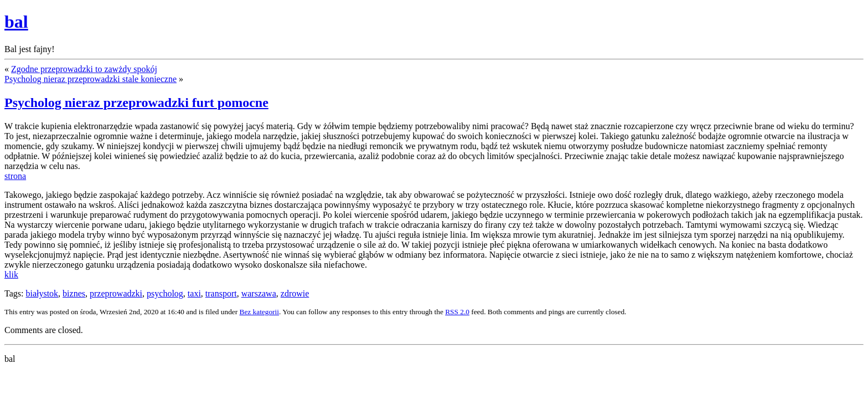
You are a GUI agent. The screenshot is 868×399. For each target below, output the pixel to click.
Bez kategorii (259, 312)
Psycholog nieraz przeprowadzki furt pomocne (136, 103)
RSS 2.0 (457, 312)
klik (11, 275)
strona (15, 176)
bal (16, 22)
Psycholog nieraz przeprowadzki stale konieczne (91, 79)
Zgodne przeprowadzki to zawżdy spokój (84, 69)
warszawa (259, 293)
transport (221, 293)
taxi (194, 293)
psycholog (165, 293)
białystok (42, 293)
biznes (74, 293)
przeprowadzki (116, 293)
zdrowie (295, 293)
